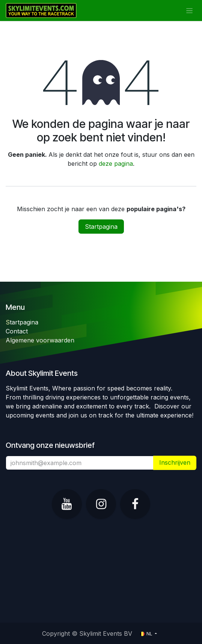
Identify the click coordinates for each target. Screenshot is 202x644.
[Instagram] (101, 504)
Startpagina (101, 227)
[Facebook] (135, 504)
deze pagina (116, 164)
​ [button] (175, 463)
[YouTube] (67, 504)
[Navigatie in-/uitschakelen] (189, 11)
